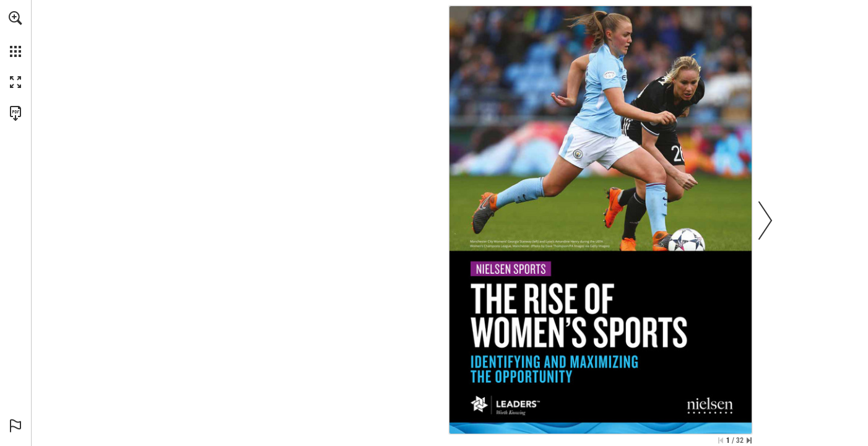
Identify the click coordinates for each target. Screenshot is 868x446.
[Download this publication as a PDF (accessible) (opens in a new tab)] (15, 113)
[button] (15, 18)
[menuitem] (15, 34)
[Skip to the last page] (749, 440)
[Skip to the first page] (721, 440)
